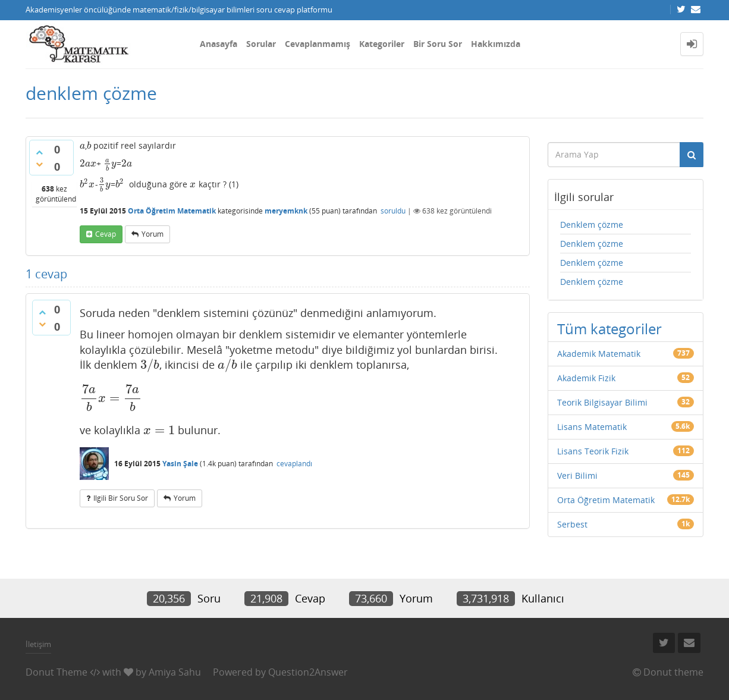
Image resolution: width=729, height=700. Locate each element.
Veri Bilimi (577, 475)
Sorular (261, 44)
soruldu (393, 211)
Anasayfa (219, 44)
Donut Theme (56, 672)
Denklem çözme (592, 225)
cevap (106, 234)
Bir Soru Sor (438, 44)
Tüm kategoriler (609, 329)
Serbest (572, 524)
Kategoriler (382, 44)
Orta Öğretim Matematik (172, 211)
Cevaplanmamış (318, 44)
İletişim (38, 644)
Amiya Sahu (175, 672)
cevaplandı (294, 464)
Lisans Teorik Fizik (593, 451)
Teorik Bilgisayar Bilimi (602, 402)
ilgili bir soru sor (121, 498)
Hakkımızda (496, 44)
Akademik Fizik (586, 378)
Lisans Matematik (592, 427)
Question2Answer (308, 672)
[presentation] (82, 145)
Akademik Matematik (599, 354)
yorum (153, 234)
